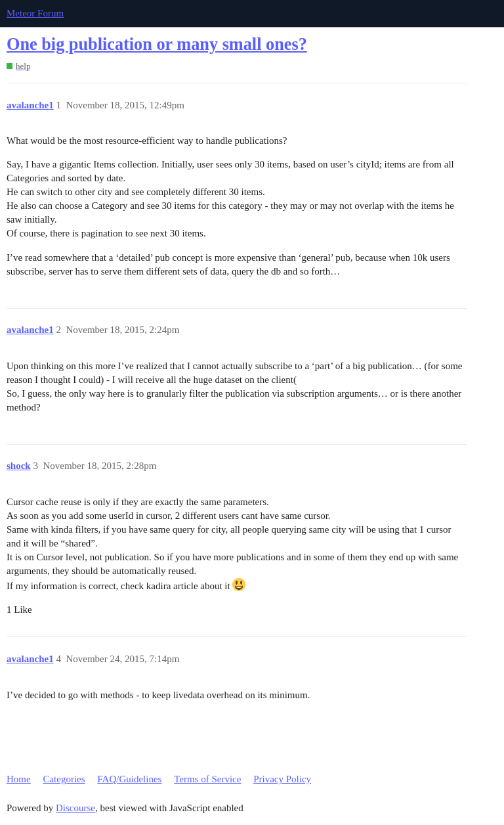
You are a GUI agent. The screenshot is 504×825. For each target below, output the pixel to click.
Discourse (75, 808)
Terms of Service (207, 779)
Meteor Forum (35, 13)
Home (19, 779)
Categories (64, 779)
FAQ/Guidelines (129, 779)
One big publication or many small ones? (157, 44)
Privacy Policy (282, 779)
